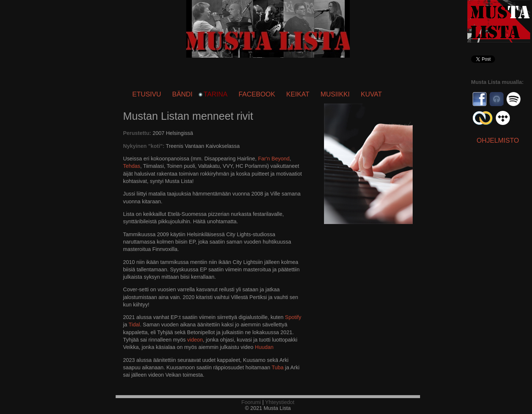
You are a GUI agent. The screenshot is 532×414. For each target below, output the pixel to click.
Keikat (298, 94)
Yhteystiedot (280, 402)
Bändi (182, 94)
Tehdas (132, 166)
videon (195, 340)
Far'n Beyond (274, 159)
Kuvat (371, 94)
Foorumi (251, 402)
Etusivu (147, 94)
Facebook (257, 94)
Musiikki (335, 94)
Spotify (293, 317)
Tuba (277, 367)
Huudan (264, 347)
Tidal (134, 325)
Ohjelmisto (498, 140)
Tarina (216, 94)
